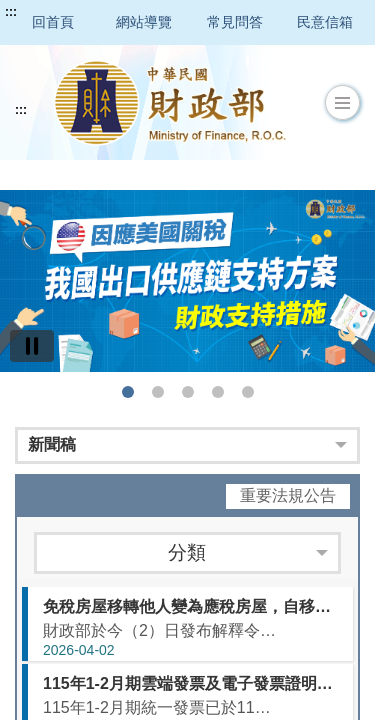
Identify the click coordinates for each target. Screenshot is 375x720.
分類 (187, 552)
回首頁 (53, 22)
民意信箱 (325, 22)
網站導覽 (144, 22)
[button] (342, 103)
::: (11, 12)
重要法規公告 (288, 495)
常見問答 (235, 22)
